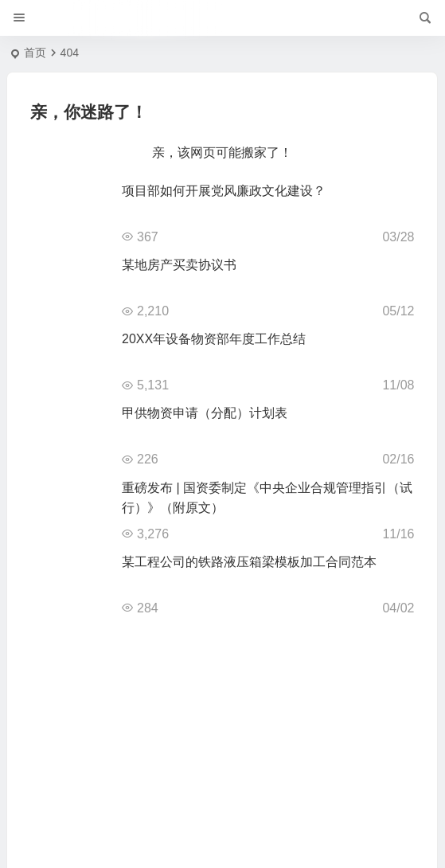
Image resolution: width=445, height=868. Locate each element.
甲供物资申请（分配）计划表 (205, 413)
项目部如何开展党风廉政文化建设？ (224, 191)
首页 (35, 53)
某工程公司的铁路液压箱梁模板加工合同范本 (249, 562)
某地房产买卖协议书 (179, 265)
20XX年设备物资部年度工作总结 (214, 339)
